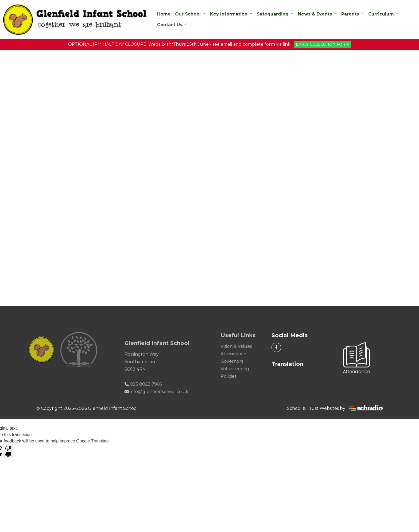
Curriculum (381, 14)
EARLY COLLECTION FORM (322, 44)
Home (164, 14)
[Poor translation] (8, 451)
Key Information (229, 14)
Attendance (239, 354)
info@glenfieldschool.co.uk (159, 398)
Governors (238, 361)
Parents (350, 14)
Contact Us (170, 25)
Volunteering (241, 369)
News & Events (315, 14)
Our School (188, 14)
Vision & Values (242, 346)
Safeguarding (273, 14)
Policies (234, 376)
